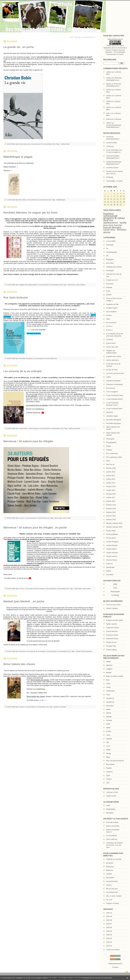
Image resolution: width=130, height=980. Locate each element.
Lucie (108, 746)
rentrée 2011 (111, 476)
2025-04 (109, 935)
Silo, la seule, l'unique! (114, 896)
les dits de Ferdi (112, 370)
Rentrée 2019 (111, 505)
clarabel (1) (110, 698)
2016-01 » (92, 37)
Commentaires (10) (57, 428)
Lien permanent (36, 144)
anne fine (108, 220)
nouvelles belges (112, 416)
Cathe (108, 684)
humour (108, 214)
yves (108, 783)
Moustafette (110, 764)
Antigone (109, 669)
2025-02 (109, 942)
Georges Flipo (111, 646)
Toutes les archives (113, 950)
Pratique (109, 450)
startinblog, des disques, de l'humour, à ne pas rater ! (115, 845)
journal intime (111, 343)
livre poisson (111, 388)
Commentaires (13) (56, 285)
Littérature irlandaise (113, 381)
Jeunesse (110, 340)
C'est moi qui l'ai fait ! (114, 605)
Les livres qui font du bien (115, 373)
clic (17, 167)
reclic (46, 700)
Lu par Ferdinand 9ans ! (115, 409)
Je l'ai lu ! (109, 326)
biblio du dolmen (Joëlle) (115, 676)
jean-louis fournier (113, 225)
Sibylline (109, 739)
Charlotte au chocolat (114, 859)
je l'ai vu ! (109, 330)
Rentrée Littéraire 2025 (114, 527)
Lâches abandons (112, 360)
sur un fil (109, 900)
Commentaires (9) (51, 358)
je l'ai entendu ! (111, 323)
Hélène (109, 713)
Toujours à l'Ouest (112, 903)
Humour (109, 315)
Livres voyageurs (112, 392)
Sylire (108, 775)
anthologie (110, 245)
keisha (108, 84)
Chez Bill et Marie (112, 822)
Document (110, 284)
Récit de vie (110, 465)
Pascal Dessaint (112, 631)
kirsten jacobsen (87, 651)
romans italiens (112, 549)
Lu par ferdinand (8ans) (114, 399)
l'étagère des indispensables (28, 285)
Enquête (109, 287)
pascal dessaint (112, 227)
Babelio (109, 673)
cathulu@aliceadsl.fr (115, 964)
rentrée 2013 (111, 483)
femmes (122, 230)
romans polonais (112, 553)
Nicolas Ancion (111, 642)
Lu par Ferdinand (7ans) (115, 395)
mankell (78, 651)
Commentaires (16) (49, 144)
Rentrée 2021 (111, 512)
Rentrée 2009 (111, 468)
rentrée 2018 (111, 501)
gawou (108, 709)
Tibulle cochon (111, 796)
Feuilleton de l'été (112, 304)
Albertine (109, 665)
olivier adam (58, 518)
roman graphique (112, 534)
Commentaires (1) (43, 518)
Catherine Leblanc (113, 628)
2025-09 (109, 916)
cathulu (109, 72)
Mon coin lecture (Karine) (115, 761)
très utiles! (110, 575)
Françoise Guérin (112, 635)
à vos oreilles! (111, 241)
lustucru (109, 885)
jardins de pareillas (113, 826)
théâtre (109, 571)
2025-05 (109, 931)
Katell (108, 724)
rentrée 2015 (111, 490)
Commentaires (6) (63, 589)
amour (107, 232)
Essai (108, 291)
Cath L (108, 113)
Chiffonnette (110, 691)
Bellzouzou (110, 867)
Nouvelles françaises (113, 423)
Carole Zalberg (111, 650)
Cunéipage (115, 595)
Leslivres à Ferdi (112, 792)
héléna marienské (74, 428)
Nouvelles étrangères (114, 420)
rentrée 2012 (111, 479)
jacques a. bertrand (60, 707)
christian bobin (65, 144)
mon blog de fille (112, 892)
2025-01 (109, 946)
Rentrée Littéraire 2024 (114, 523)
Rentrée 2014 (111, 487)
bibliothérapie (61, 200)
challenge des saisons (114, 267)
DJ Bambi (110, 177)
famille (123, 223)
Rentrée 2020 (111, 509)
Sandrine (109, 772)
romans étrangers (112, 542)
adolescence (111, 223)
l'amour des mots (112, 347)
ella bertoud (71, 285)
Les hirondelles (112, 836)
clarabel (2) (110, 702)
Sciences (109, 564)
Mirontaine (110, 813)
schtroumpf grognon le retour (114, 217)
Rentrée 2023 (111, 520)
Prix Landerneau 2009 (114, 457)
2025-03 (109, 939)
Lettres (109, 377)
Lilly (108, 742)
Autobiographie (112, 252)
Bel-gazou (110, 863)
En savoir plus (107, 978)
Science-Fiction (112, 560)
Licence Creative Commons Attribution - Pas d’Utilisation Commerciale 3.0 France (115, 52)
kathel (108, 728)
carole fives (109, 230)
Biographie (110, 259)
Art (107, 249)
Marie (108, 757)
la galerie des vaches (114, 356)
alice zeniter (67, 518)
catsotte (109, 874)
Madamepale (115, 592)
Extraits (109, 295)
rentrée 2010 (111, 472)
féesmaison (110, 878)
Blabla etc (110, 870)
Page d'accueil (82, 37)
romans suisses (112, 556)
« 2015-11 (72, 37)
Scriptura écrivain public (115, 620)
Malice (108, 750)
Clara (108, 695)
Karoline (109, 720)
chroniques (110, 271)
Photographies (111, 442)
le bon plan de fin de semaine (35, 589)
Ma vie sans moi (112, 889)
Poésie (109, 446)
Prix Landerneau (112, 454)
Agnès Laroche (112, 624)
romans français (112, 545)
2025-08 (109, 920)
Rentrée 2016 (111, 494)
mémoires (110, 412)
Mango (109, 753)
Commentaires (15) (45, 200)
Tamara (109, 779)
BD (107, 256)
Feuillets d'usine (112, 308)
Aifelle (108, 101)
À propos (115, 967)
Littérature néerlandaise (114, 384)
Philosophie (110, 439)
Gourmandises (111, 312)
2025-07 (109, 924)
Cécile (108, 687)
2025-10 (109, 913)
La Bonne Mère (112, 143)
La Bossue (118, 119)
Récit (108, 461)
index (108, 319)
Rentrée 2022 (111, 516)
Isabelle (109, 717)
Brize (108, 680)
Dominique (110, 706)
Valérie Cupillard (112, 608)
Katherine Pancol (112, 639)
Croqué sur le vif (112, 280)
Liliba (108, 805)
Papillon (109, 768)
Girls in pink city (112, 839)
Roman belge (111, 531)
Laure (108, 735)
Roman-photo (111, 538)
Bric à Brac (110, 263)
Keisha (109, 90)
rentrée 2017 (111, 498)
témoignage (110, 567)
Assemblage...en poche (114, 181)
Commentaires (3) (42, 707)
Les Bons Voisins (112, 168)
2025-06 (109, 928)
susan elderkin (81, 285)
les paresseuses (112, 881)
